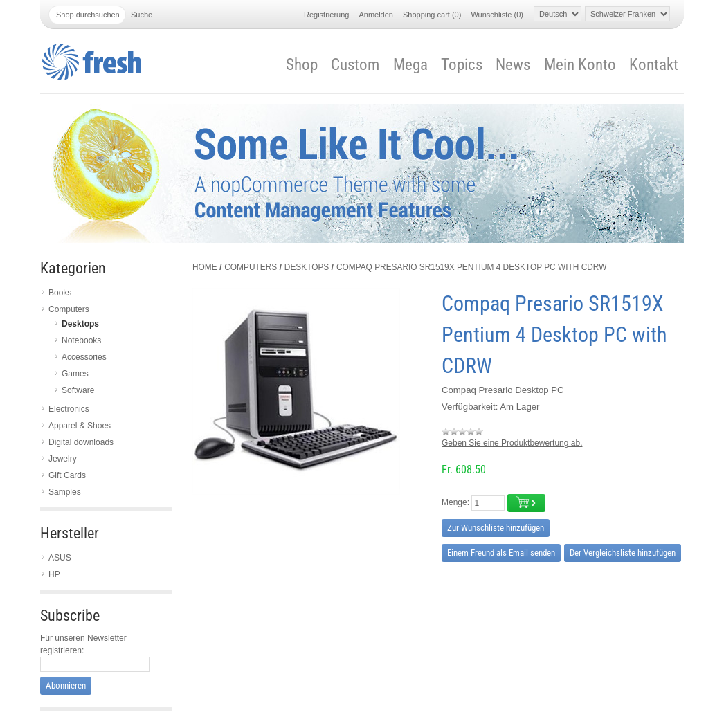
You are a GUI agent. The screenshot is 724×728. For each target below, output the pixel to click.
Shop (302, 65)
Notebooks (81, 340)
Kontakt (654, 65)
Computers (69, 309)
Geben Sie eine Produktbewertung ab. (512, 443)
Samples (65, 492)
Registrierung (326, 15)
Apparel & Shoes (80, 426)
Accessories (84, 357)
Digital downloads (81, 442)
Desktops (80, 324)
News (513, 65)
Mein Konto (580, 65)
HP (54, 574)
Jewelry (63, 459)
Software (78, 390)
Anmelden (376, 15)
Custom (355, 65)
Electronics (69, 409)
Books (60, 293)
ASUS (60, 558)
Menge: (455, 502)
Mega (410, 65)
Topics (462, 65)
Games (75, 374)
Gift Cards (67, 475)
